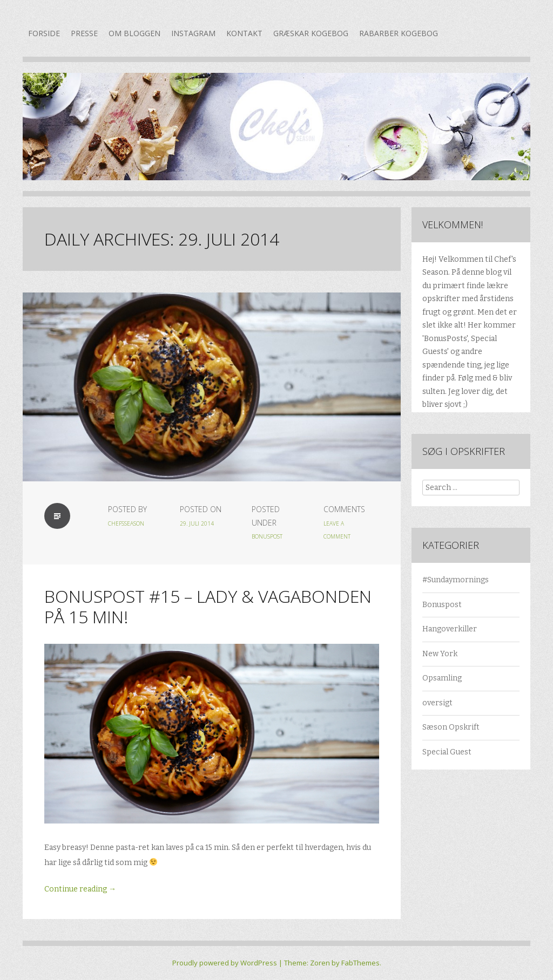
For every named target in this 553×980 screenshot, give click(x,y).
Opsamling (442, 678)
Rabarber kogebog (399, 33)
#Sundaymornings (456, 580)
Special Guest (447, 752)
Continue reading (80, 889)
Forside (44, 33)
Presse (84, 33)
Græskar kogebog (311, 33)
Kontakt (244, 33)
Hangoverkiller (450, 629)
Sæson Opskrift (451, 727)
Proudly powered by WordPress (225, 963)
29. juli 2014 (197, 523)
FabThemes (360, 963)
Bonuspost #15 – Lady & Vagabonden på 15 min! (208, 606)
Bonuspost (267, 536)
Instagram (193, 33)
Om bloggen (134, 33)
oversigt (437, 703)
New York (440, 654)
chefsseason (126, 523)
